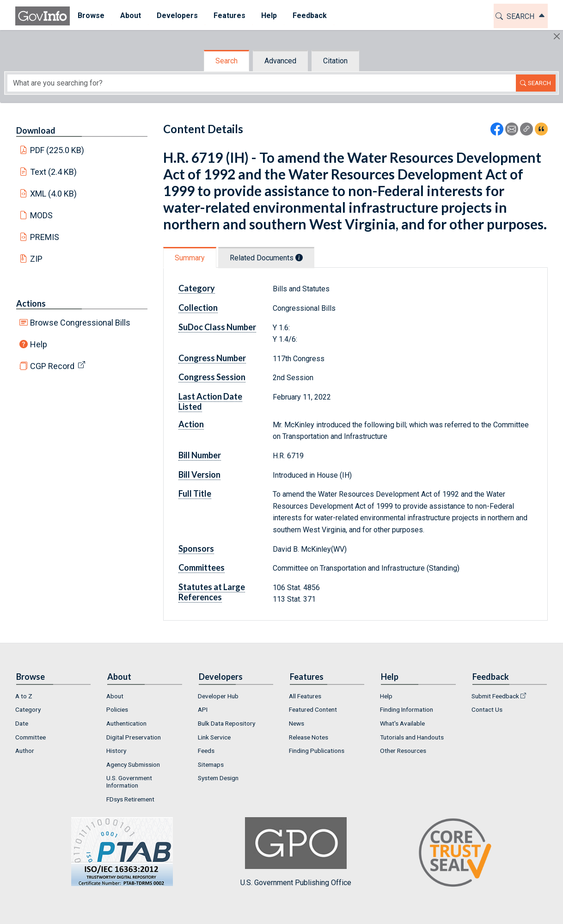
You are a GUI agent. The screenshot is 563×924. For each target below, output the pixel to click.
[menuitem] (91, 16)
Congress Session (212, 377)
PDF (57, 150)
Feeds (206, 751)
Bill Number (200, 455)
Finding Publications (317, 751)
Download (36, 130)
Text (54, 172)
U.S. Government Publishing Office (296, 852)
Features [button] (229, 15)
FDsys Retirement (130, 799)
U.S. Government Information (129, 782)
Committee (31, 737)
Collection (198, 308)
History (116, 751)
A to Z (24, 696)
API (203, 709)
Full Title (195, 493)
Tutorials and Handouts (412, 737)
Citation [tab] (335, 61)
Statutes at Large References (212, 592)
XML (54, 194)
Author (25, 751)
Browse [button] (91, 15)
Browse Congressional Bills (80, 323)
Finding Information (407, 709)
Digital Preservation (134, 737)
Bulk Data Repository (226, 723)
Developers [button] (177, 15)
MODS (41, 215)
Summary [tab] (190, 258)
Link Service (214, 737)
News (297, 723)
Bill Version (199, 474)
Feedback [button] (310, 15)
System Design (218, 778)
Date (22, 723)
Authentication (126, 723)
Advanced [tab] (280, 61)
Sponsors (196, 548)
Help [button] (269, 15)
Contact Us (487, 709)
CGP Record (52, 366)
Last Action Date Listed (210, 401)
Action (191, 424)
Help (39, 344)
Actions (31, 303)
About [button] (131, 15)
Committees (202, 567)
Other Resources (403, 751)
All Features (305, 696)
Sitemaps (211, 764)
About (115, 696)
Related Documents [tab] (266, 258)
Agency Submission (133, 764)
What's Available (402, 723)
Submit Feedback (495, 696)
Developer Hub (218, 696)
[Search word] (262, 83)
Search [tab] (226, 61)
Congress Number (212, 358)
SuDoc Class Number (217, 327)
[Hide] (557, 36)
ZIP (36, 259)
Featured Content (313, 709)
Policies (117, 709)
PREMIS (45, 237)
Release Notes (309, 737)
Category (197, 288)
